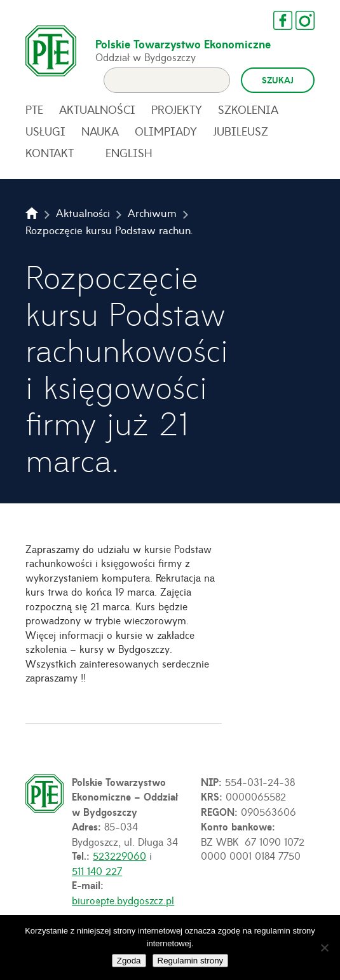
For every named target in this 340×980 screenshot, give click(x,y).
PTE (34, 109)
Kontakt (50, 153)
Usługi (45, 131)
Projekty (177, 109)
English (129, 153)
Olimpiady (166, 131)
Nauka (100, 131)
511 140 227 (97, 871)
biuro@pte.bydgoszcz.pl (123, 900)
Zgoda (129, 961)
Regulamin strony (191, 961)
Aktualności (97, 109)
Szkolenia (248, 109)
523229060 (119, 855)
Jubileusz (241, 131)
